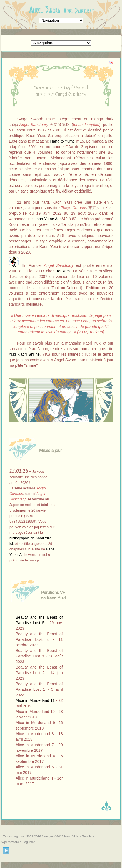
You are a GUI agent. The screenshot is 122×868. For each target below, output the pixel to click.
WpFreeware (10, 842)
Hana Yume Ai (46, 219)
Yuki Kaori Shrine (24, 354)
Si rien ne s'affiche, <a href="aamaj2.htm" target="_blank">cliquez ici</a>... (34, 517)
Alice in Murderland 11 (35, 700)
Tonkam (63, 271)
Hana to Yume (62, 141)
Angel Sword (45, 10)
